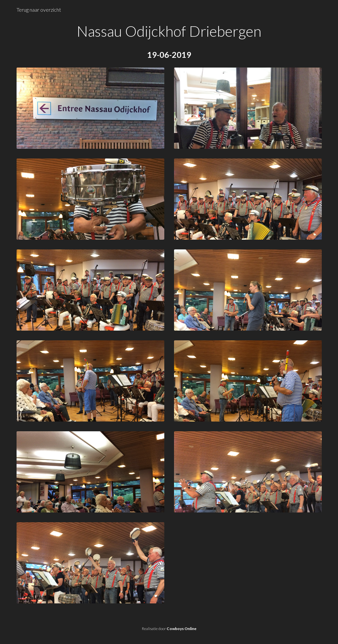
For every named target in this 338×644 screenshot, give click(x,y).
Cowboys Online (182, 629)
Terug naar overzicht (39, 10)
